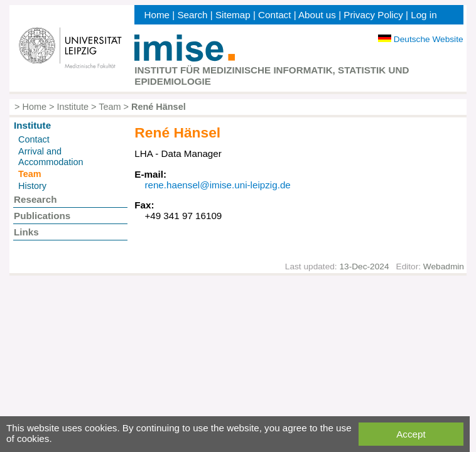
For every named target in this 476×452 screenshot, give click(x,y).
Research (35, 199)
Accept (411, 434)
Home (157, 15)
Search (192, 15)
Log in (424, 15)
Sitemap (233, 15)
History (32, 186)
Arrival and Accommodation (51, 157)
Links (26, 232)
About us (317, 15)
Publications (42, 216)
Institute (73, 107)
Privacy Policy (373, 15)
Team (110, 107)
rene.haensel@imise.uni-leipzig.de (217, 185)
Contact (274, 15)
